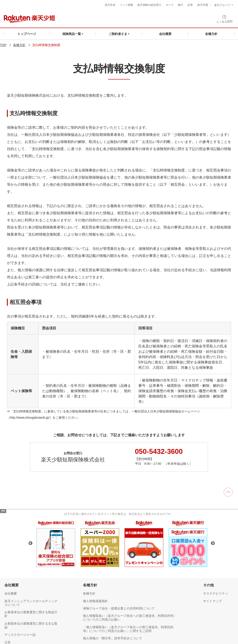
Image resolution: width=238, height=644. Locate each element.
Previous (30, 543)
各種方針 (19, 45)
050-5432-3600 (159, 451)
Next (213, 543)
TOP (3, 45)
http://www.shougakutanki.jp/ (30, 418)
